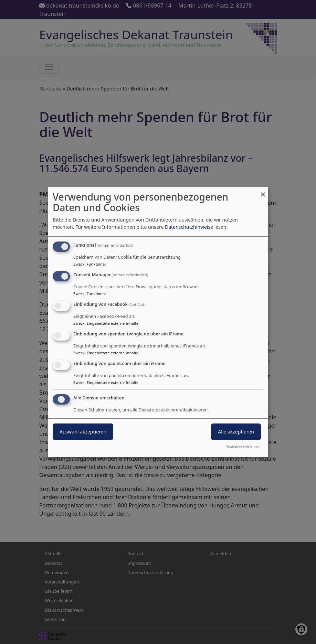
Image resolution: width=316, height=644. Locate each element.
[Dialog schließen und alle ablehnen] (263, 191)
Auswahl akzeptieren (83, 432)
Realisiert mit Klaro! (243, 447)
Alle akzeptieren (236, 432)
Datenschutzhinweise (189, 227)
